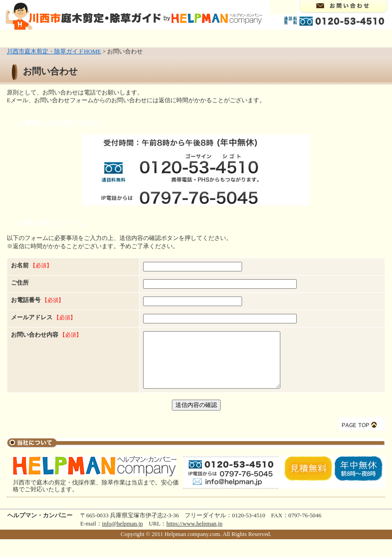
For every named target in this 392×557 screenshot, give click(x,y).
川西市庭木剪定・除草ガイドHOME (54, 52)
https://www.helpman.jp (194, 535)
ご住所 (20, 283)
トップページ (19, 38)
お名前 (31, 265)
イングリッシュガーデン (280, 38)
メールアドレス (32, 318)
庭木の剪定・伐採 (67, 38)
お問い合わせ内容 (35, 335)
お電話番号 (37, 300)
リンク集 (373, 38)
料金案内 (335, 38)
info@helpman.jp (123, 535)
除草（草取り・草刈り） (132, 38)
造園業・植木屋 (206, 38)
